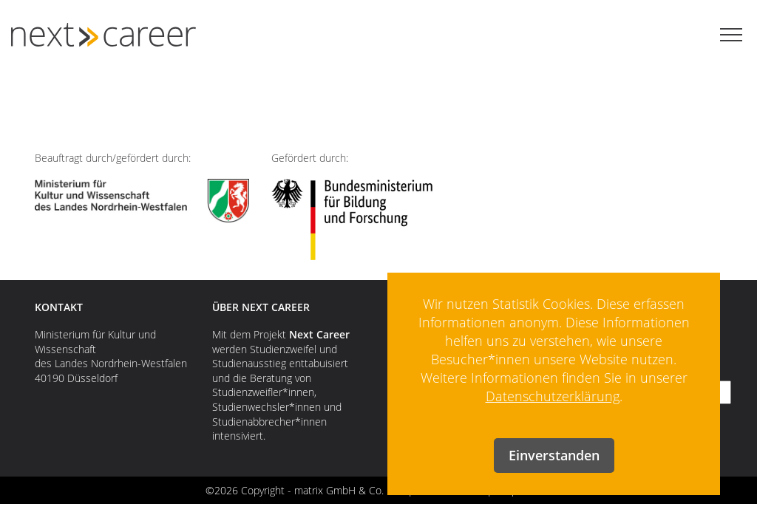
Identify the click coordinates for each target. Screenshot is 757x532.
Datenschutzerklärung (553, 396)
